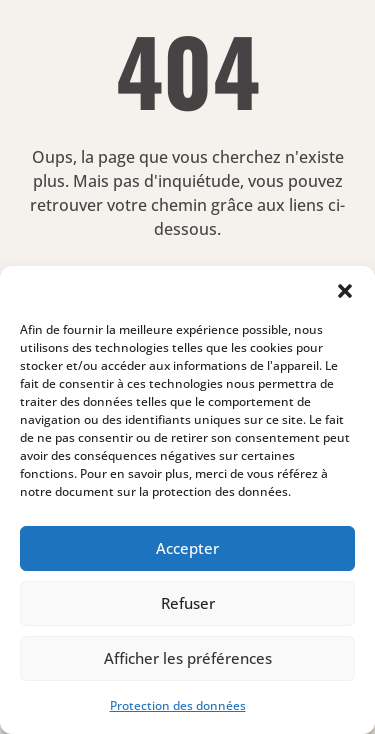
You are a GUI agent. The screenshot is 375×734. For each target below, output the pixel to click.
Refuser (188, 603)
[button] (345, 291)
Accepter (187, 548)
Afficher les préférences (188, 658)
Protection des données (178, 705)
